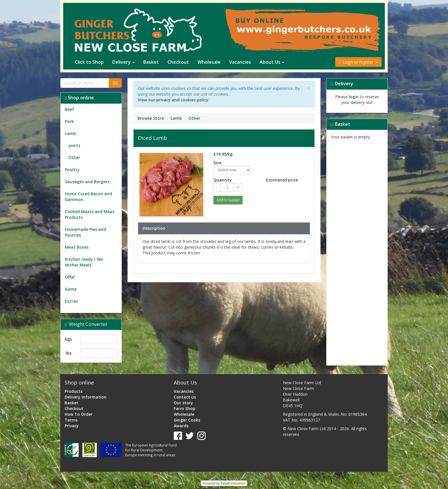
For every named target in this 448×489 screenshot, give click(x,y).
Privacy (72, 426)
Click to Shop (89, 62)
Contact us (185, 397)
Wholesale (209, 62)
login (354, 97)
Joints (73, 145)
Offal (70, 277)
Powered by (224, 483)
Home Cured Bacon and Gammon (88, 197)
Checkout (178, 62)
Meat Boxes (77, 247)
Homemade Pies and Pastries (85, 232)
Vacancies (240, 62)
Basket (151, 62)
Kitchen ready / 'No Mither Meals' (84, 262)
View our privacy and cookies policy (173, 100)
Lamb (71, 133)
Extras (71, 301)
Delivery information (86, 397)
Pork (69, 121)
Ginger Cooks (187, 420)
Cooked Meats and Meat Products (90, 214)
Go (115, 83)
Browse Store (151, 118)
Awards (181, 426)
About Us (272, 62)
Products (74, 391)
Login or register (358, 62)
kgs (68, 339)
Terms (71, 420)
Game (71, 289)
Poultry (72, 170)
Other (73, 157)
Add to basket (228, 200)
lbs (69, 353)
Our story (183, 403)
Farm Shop (185, 408)
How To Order (79, 414)
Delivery (123, 62)
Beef (69, 109)
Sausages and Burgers (87, 182)
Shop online (79, 98)
